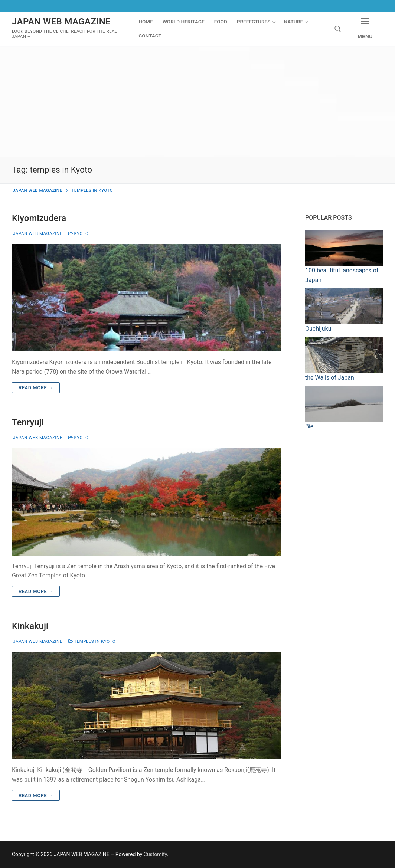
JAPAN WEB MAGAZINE (61, 22)
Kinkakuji (30, 626)
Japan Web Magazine (37, 233)
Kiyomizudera (39, 218)
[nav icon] (365, 29)
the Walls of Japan (330, 378)
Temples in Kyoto (92, 641)
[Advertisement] (197, 101)
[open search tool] (338, 29)
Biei (310, 426)
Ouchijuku (318, 329)
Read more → (36, 388)
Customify (155, 854)
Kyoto (79, 233)
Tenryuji (28, 422)
